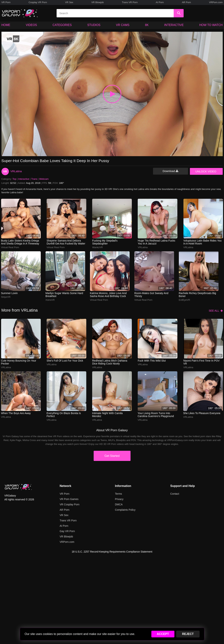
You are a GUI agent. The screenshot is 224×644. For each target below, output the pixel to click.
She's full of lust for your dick (65, 361)
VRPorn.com (216, 2)
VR (5, 171)
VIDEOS (31, 25)
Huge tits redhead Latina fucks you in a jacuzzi (156, 242)
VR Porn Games (69, 499)
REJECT (188, 634)
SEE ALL (216, 311)
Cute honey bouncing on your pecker (19, 362)
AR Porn (186, 2)
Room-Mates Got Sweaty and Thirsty (151, 295)
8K (147, 25)
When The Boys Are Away (16, 413)
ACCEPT (163, 634)
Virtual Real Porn (10, 247)
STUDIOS (94, 25)
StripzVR (6, 297)
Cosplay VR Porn (38, 2)
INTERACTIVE (174, 25)
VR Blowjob (97, 2)
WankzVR (97, 247)
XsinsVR (50, 300)
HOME (6, 25)
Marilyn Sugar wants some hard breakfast (64, 295)
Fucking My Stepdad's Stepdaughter (105, 242)
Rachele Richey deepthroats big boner (197, 295)
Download (170, 171)
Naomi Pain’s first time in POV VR (202, 362)
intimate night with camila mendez (107, 415)
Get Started (112, 456)
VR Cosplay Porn (70, 504)
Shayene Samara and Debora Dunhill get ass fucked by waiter (66, 242)
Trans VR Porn (130, 2)
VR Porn (6, 2)
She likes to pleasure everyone (202, 413)
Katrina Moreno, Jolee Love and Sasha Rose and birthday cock (108, 295)
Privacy (119, 499)
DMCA (119, 504)
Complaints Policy (125, 510)
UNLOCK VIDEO (206, 171)
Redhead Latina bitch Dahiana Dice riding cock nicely (110, 362)
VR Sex (69, 2)
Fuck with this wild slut (152, 361)
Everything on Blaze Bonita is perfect (64, 415)
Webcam (44, 179)
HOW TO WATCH (211, 25)
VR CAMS (123, 25)
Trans (34, 179)
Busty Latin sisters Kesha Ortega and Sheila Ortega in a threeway (20, 242)
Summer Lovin (9, 293)
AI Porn (160, 2)
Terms (119, 494)
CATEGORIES (62, 25)
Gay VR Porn (67, 531)
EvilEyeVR (184, 300)
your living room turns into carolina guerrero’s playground (156, 415)
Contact (175, 494)
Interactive (24, 179)
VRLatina (16, 171)
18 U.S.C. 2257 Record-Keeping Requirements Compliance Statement (112, 552)
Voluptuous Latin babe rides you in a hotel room (203, 242)
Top (14, 179)
